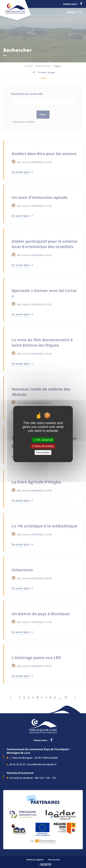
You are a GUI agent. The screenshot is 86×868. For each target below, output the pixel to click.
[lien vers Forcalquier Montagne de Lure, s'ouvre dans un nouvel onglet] (23, 813)
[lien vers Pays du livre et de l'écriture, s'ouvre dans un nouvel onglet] (43, 840)
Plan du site (54, 860)
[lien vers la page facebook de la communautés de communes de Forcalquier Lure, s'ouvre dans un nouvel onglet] (81, 4)
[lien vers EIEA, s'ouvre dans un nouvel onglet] (18, 828)
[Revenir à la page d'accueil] (15, 13)
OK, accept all (43, 440)
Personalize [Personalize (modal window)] (43, 452)
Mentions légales (35, 860)
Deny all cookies (43, 446)
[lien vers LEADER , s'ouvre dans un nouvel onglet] (60, 813)
